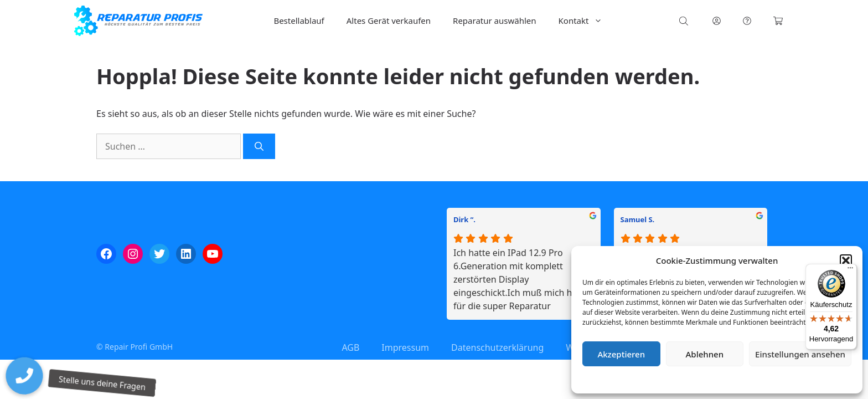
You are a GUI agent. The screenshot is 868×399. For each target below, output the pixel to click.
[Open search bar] (685, 21)
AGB (350, 347)
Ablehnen (705, 354)
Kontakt (586, 21)
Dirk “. (464, 219)
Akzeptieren (621, 354)
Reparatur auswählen (494, 21)
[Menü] (850, 270)
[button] (846, 260)
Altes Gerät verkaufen (389, 21)
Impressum (783, 379)
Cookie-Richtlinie (659, 379)
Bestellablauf (299, 21)
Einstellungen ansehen (800, 354)
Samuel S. (638, 219)
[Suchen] (259, 146)
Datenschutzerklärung (725, 379)
